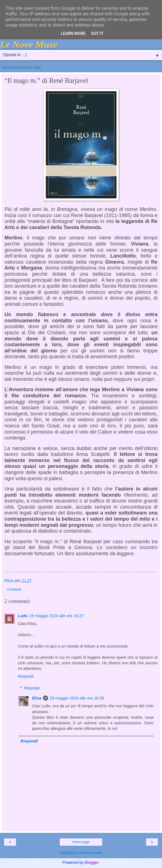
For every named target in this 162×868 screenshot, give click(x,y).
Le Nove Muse (29, 44)
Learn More (73, 34)
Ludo (23, 616)
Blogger (92, 862)
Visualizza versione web (81, 853)
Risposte (32, 688)
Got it (97, 34)
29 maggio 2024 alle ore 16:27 (56, 616)
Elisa (37, 698)
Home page (81, 842)
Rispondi (26, 676)
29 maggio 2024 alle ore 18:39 (77, 698)
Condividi (14, 590)
